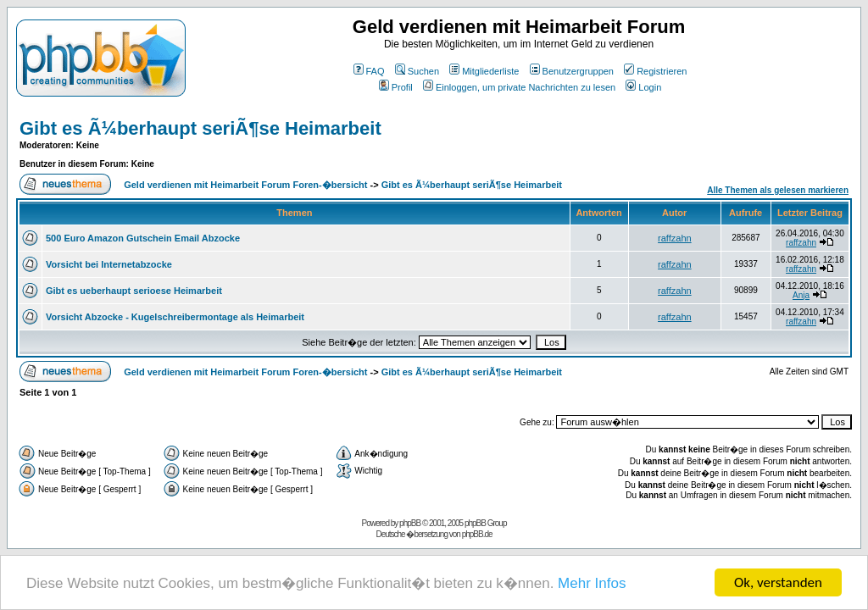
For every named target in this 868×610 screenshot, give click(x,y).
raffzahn (675, 238)
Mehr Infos (592, 584)
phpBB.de (477, 534)
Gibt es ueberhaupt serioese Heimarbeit (134, 291)
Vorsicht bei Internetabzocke (109, 264)
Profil (396, 87)
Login (643, 87)
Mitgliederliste (484, 71)
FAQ (369, 71)
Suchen (417, 71)
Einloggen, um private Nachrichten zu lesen (519, 87)
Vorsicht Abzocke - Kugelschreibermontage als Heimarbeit (175, 317)
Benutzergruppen (572, 71)
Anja (801, 295)
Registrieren (655, 71)
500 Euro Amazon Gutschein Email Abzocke (143, 238)
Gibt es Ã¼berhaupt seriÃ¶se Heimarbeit (200, 128)
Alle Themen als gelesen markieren (778, 190)
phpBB (410, 523)
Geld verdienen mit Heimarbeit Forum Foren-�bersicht (245, 185)
